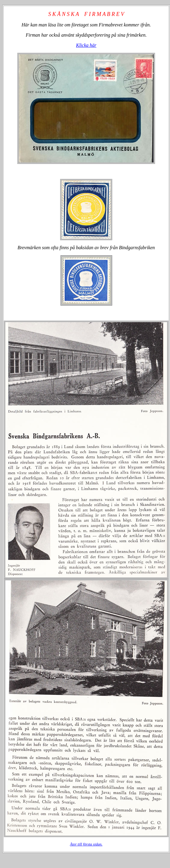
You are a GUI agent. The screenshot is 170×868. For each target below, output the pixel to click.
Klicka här (86, 45)
